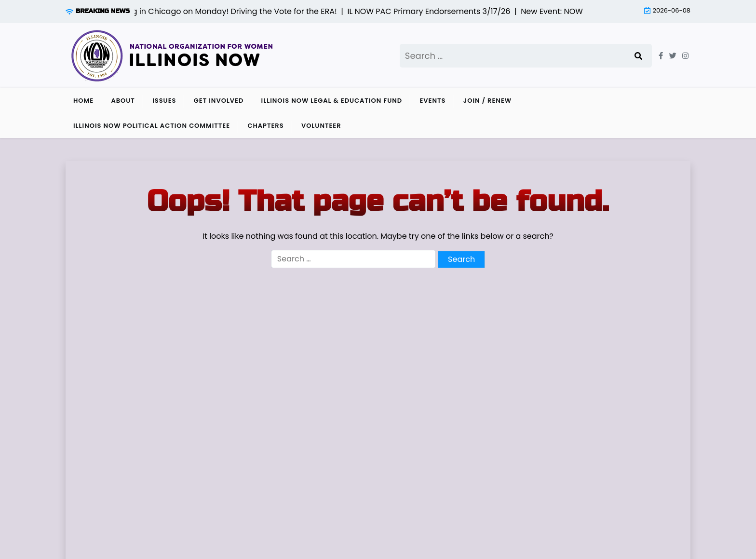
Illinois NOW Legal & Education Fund (332, 101)
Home (83, 101)
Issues (164, 101)
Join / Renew (487, 101)
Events (432, 101)
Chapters (265, 126)
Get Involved (219, 101)
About (123, 101)
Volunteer (321, 126)
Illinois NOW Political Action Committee (152, 126)
